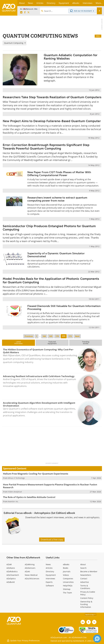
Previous (29, 336)
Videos (66, 575)
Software (50, 586)
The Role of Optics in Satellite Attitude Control (29, 497)
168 (44, 336)
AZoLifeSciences (32, 579)
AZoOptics (11, 579)
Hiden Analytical (15, 492)
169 (51, 336)
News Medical (31, 575)
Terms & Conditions (85, 587)
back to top (91, 614)
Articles (49, 568)
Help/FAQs (68, 586)
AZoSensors (30, 568)
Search (83, 568)
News (48, 564)
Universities (68, 582)
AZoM (9, 564)
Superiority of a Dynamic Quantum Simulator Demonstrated (56, 255)
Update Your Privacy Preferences (23, 641)
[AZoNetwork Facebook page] (25, 12)
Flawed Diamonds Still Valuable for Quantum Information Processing (64, 307)
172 (70, 336)
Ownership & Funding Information (86, 604)
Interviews (50, 579)
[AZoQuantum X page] (28, 12)
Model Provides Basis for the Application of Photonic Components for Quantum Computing (51, 280)
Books (66, 568)
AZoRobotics (12, 571)
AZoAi (27, 571)
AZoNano (11, 568)
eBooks (66, 564)
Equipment (51, 575)
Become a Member (89, 571)
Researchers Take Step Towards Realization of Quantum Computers (52, 97)
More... (99, 3)
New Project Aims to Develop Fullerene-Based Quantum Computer (52, 121)
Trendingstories (86, 343)
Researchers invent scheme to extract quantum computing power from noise (57, 199)
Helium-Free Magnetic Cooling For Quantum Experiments (36, 474)
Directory (50, 571)
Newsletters (86, 575)
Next (77, 336)
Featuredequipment (52, 343)
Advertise (85, 582)
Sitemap (67, 589)
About (83, 564)
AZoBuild (11, 582)
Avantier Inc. (13, 501)
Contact (84, 579)
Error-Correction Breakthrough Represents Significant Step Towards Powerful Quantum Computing (46, 147)
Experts (49, 582)
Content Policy (87, 598)
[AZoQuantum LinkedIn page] (21, 12)
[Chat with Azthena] (97, 639)
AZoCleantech (13, 575)
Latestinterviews (18, 343)
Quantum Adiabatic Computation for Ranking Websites (71, 57)
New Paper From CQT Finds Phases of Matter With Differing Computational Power (59, 174)
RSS (98, 36)
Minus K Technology (16, 478)
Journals (67, 571)
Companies (68, 579)
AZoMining (30, 564)
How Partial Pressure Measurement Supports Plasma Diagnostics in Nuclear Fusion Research (50, 486)
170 (57, 336)
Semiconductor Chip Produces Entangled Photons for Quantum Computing (49, 228)
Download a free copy (52, 540)
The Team (67, 593)
